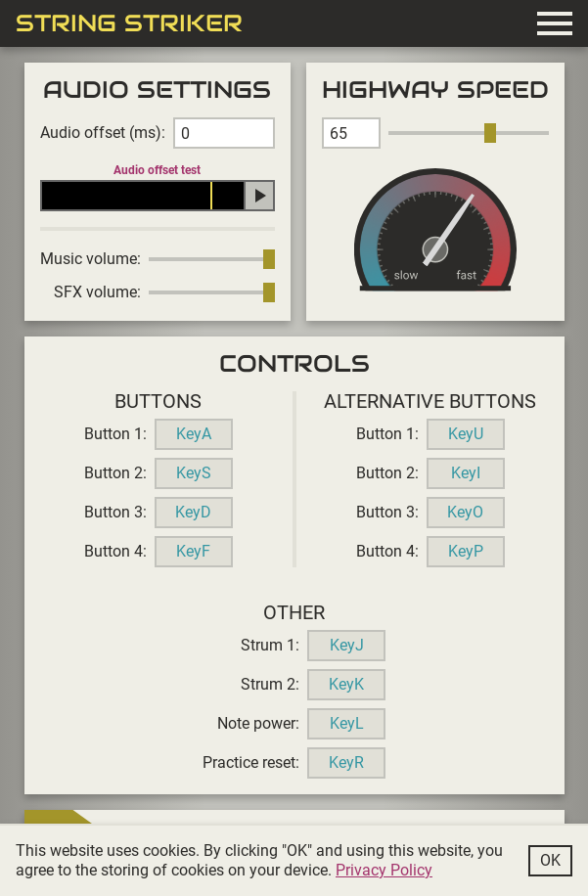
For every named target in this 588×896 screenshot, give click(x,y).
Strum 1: (270, 645)
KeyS (194, 473)
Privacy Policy (384, 870)
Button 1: (115, 434)
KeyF (193, 551)
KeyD (193, 512)
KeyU (466, 434)
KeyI (466, 473)
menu (555, 23)
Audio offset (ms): (103, 133)
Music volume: (90, 259)
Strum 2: (270, 684)
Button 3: (115, 512)
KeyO (465, 512)
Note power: (258, 723)
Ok (550, 860)
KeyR (346, 762)
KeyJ (347, 645)
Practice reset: (251, 762)
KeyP (466, 551)
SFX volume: (97, 292)
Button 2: (115, 473)
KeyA (194, 434)
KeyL (347, 723)
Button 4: (115, 551)
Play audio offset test (259, 196)
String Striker (129, 23)
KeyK (346, 684)
